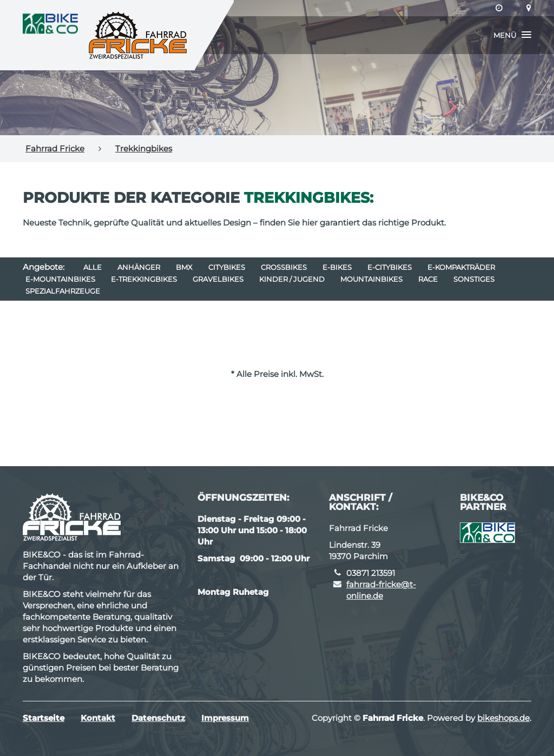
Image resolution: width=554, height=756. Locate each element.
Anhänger (139, 267)
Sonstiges (474, 279)
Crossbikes (284, 267)
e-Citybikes (390, 267)
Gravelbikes (218, 279)
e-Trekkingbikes (144, 279)
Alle (93, 267)
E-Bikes (337, 267)
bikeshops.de (503, 718)
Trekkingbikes (144, 148)
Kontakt (98, 718)
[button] (512, 35)
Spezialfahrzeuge (63, 291)
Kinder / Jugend (292, 279)
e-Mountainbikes (60, 279)
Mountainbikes (371, 279)
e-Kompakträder (461, 267)
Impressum (225, 718)
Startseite (44, 718)
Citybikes (227, 267)
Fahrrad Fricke (55, 148)
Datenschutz (158, 718)
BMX (184, 267)
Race (428, 279)
